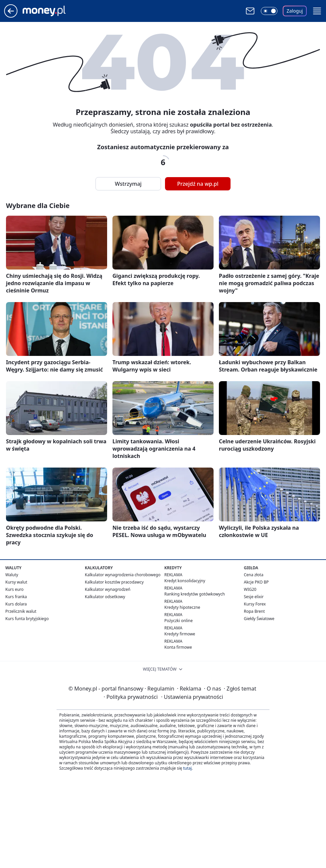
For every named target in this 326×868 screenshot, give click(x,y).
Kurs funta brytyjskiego (27, 619)
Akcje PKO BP (256, 582)
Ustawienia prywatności (192, 697)
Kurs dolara (16, 604)
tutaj (187, 768)
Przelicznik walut (21, 611)
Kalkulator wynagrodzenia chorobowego (123, 575)
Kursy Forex (255, 604)
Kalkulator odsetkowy (105, 597)
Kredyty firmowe (180, 634)
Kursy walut (16, 582)
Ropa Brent (254, 611)
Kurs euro (14, 589)
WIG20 (250, 589)
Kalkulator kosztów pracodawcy (114, 582)
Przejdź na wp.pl (198, 184)
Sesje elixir (254, 597)
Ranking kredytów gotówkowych (195, 594)
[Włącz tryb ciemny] (269, 11)
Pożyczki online (178, 621)
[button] (317, 11)
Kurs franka (16, 597)
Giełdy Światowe (259, 619)
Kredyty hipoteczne (182, 607)
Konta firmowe (178, 647)
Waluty (12, 575)
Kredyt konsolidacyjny (185, 581)
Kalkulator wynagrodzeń (108, 589)
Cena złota (254, 575)
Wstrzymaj (128, 184)
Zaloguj (295, 11)
